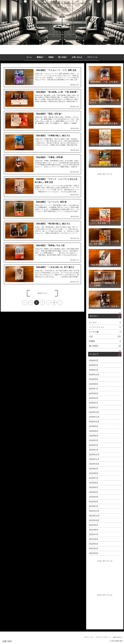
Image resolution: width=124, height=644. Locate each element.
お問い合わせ (117, 637)
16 (54, 302)
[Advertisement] (105, 190)
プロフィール (89, 637)
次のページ (42, 293)
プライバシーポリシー (103, 637)
